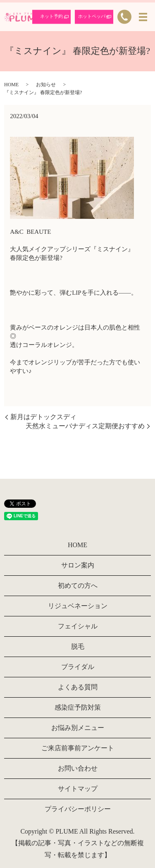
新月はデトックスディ (43, 417)
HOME (11, 85)
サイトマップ (78, 789)
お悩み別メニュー (78, 728)
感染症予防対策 (78, 707)
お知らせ (46, 85)
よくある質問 (78, 687)
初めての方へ (78, 586)
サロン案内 (78, 565)
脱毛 (78, 646)
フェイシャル (78, 626)
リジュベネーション (78, 606)
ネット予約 (51, 16)
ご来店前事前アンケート (78, 748)
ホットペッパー (94, 16)
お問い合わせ (78, 768)
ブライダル (78, 667)
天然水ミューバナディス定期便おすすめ (85, 426)
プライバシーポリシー (78, 809)
